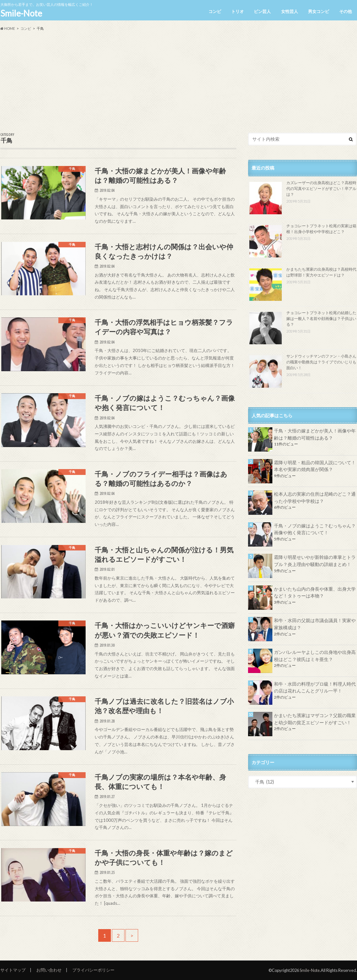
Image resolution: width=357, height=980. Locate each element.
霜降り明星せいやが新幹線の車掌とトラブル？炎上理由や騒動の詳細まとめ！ (315, 561)
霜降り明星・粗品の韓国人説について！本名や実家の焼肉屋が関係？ (315, 466)
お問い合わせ (49, 970)
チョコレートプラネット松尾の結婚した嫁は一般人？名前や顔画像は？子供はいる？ (321, 319)
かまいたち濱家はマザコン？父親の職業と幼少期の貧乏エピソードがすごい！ (315, 719)
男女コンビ (319, 11)
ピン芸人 (262, 11)
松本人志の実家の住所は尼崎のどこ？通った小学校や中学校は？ (315, 497)
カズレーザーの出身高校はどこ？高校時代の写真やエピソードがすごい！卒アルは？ (321, 189)
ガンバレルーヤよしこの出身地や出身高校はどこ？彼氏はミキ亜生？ (315, 656)
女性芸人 (290, 11)
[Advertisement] (178, 82)
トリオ (238, 11)
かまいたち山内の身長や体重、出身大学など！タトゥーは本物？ (315, 592)
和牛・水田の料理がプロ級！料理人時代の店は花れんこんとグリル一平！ (315, 687)
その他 (345, 11)
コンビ (215, 11)
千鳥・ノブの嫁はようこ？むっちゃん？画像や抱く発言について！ (315, 529)
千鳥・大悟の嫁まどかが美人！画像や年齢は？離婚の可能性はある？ (315, 434)
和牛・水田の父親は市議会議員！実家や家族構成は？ (315, 624)
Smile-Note (21, 13)
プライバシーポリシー (93, 970)
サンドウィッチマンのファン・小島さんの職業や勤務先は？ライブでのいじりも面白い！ (321, 362)
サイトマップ (13, 970)
